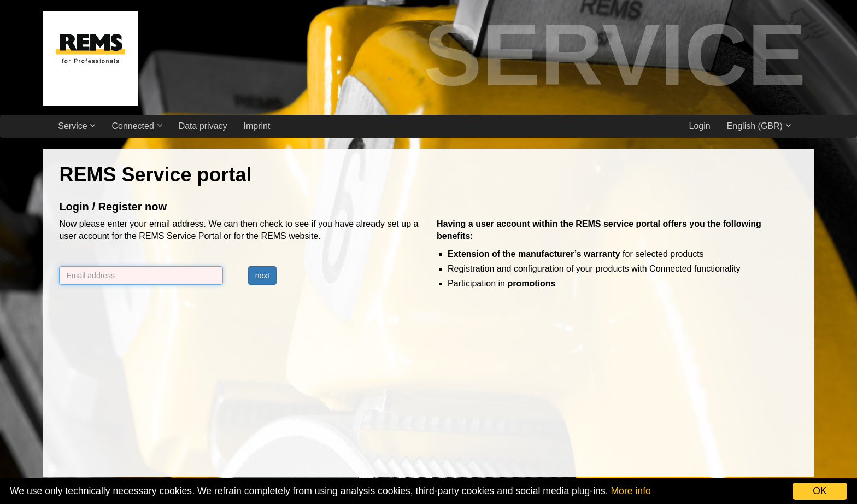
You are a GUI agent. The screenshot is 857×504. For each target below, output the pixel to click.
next (262, 276)
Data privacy (203, 126)
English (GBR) (759, 126)
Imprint (257, 126)
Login (699, 126)
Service (77, 126)
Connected (137, 126)
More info (630, 491)
